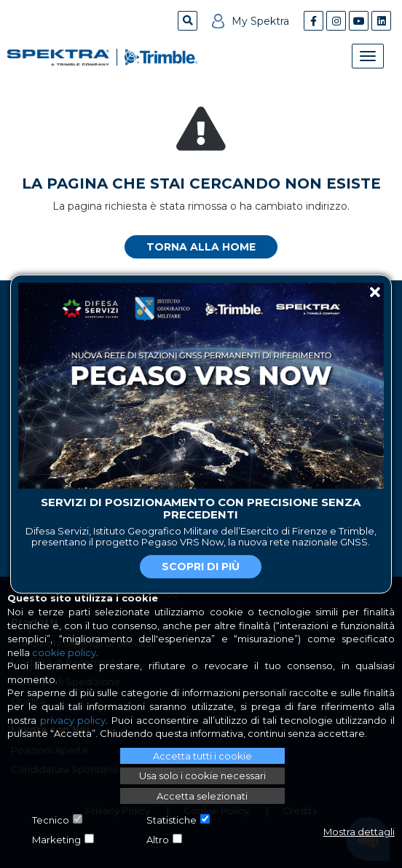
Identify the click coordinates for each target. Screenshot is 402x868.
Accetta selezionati (202, 796)
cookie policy (64, 652)
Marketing (56, 840)
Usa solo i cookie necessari (202, 776)
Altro (158, 840)
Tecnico (51, 820)
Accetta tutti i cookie (202, 756)
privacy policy (73, 720)
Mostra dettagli (359, 832)
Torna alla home (201, 247)
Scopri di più (201, 567)
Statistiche (172, 820)
